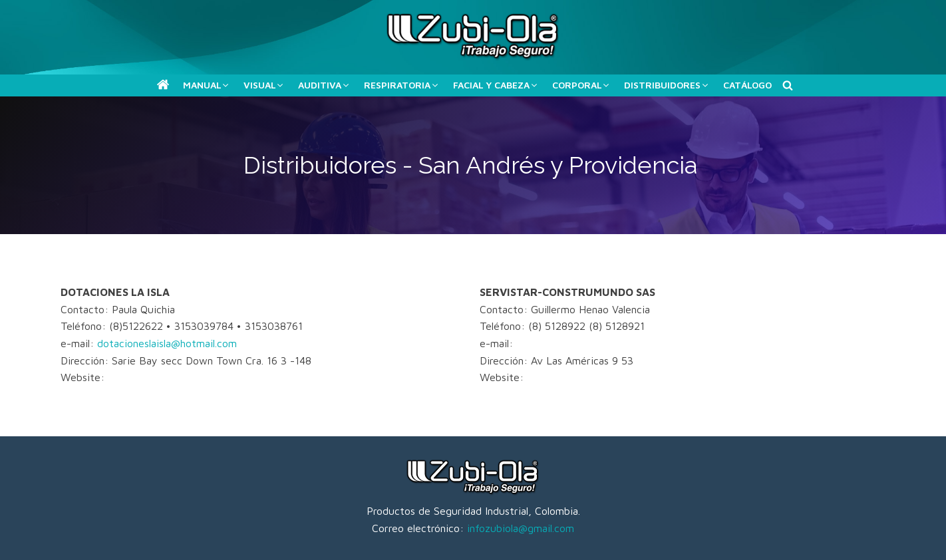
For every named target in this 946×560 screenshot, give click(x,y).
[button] (163, 84)
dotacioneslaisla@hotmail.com (167, 343)
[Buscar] (788, 85)
